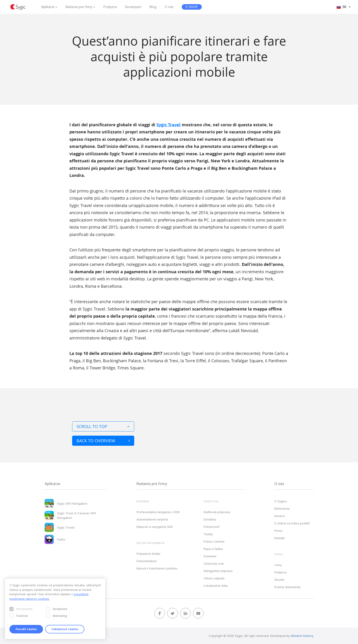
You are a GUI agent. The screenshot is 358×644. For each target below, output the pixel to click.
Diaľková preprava (217, 512)
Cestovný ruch (214, 563)
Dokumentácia (146, 561)
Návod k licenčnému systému (157, 568)
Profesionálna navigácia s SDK (158, 512)
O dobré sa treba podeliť (292, 523)
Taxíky (208, 534)
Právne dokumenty (287, 587)
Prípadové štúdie (148, 554)
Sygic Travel (169, 125)
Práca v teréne (214, 541)
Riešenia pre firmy (79, 7)
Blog (153, 7)
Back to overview (103, 441)
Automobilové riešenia (152, 519)
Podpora (110, 7)
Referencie (282, 509)
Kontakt (280, 538)
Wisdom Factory (302, 636)
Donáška (210, 519)
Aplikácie (48, 7)
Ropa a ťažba (213, 549)
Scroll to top (103, 426)
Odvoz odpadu (214, 578)
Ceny (278, 565)
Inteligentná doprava (218, 571)
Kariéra (280, 516)
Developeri (133, 7)
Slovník (279, 580)
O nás (169, 7)
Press (278, 531)
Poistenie (210, 556)
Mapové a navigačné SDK (155, 527)
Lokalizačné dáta (216, 586)
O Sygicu (281, 501)
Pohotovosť (212, 527)
